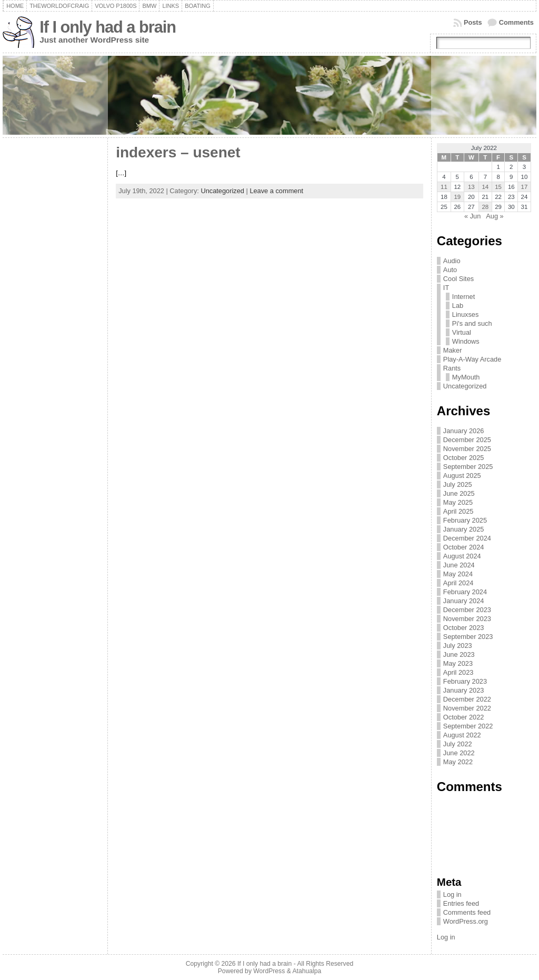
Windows (466, 341)
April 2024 (458, 583)
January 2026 (464, 431)
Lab (458, 306)
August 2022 (462, 735)
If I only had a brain (108, 27)
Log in (452, 894)
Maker (453, 350)
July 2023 (458, 646)
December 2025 (467, 440)
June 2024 (459, 565)
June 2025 (459, 493)
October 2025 (464, 458)
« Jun (472, 216)
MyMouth (466, 377)
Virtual (462, 332)
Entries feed (461, 903)
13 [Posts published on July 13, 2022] (471, 187)
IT (446, 288)
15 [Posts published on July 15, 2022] (498, 187)
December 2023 (467, 610)
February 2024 (465, 592)
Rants (452, 368)
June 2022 (459, 753)
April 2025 (458, 511)
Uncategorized (222, 191)
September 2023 (468, 637)
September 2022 (468, 726)
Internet (463, 297)
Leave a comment (276, 191)
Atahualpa (307, 971)
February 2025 (465, 520)
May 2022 (458, 762)
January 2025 (464, 529)
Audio (452, 261)
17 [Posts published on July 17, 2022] (525, 187)
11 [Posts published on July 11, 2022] (444, 187)
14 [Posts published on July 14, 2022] (485, 187)
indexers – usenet (178, 152)
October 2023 (464, 628)
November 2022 (467, 708)
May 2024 (458, 574)
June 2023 (459, 654)
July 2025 (458, 484)
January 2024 (464, 601)
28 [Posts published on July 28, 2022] (485, 207)
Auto (450, 270)
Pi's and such (472, 323)
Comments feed (467, 912)
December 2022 (467, 699)
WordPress (269, 971)
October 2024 (464, 547)
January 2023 (464, 690)
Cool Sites (458, 279)
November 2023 (467, 619)
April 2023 (458, 672)
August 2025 (462, 476)
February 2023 (465, 681)
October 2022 (464, 717)
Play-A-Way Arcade (472, 359)
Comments (516, 22)
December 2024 (467, 538)
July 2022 (458, 744)
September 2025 (468, 467)
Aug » (495, 216)
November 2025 (467, 449)
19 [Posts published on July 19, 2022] (457, 197)
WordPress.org (466, 921)
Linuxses (466, 314)
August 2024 (462, 556)
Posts (473, 22)
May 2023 (458, 663)
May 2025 (458, 502)
